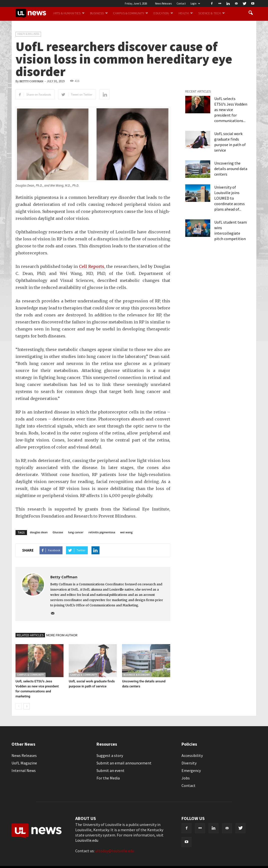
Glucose (58, 532)
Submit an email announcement (124, 763)
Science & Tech (211, 13)
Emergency (191, 770)
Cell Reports (92, 266)
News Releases (163, 4)
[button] (250, 13)
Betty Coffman (31, 81)
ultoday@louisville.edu (115, 851)
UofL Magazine (24, 763)
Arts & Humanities (69, 13)
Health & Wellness (28, 34)
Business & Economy (137, 675)
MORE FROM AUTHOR (62, 635)
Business (99, 13)
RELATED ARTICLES (30, 635)
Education (163, 13)
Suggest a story (110, 755)
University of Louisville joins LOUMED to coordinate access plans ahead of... (229, 198)
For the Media (108, 778)
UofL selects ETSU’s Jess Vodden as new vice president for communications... (231, 110)
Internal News (24, 770)
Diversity (189, 763)
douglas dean (39, 532)
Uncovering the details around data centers (231, 169)
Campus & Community (131, 13)
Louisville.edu (87, 840)
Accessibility (192, 755)
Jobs (186, 778)
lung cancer (76, 532)
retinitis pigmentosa (102, 532)
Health (186, 13)
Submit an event (110, 770)
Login (195, 4)
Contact (181, 4)
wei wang (126, 532)
